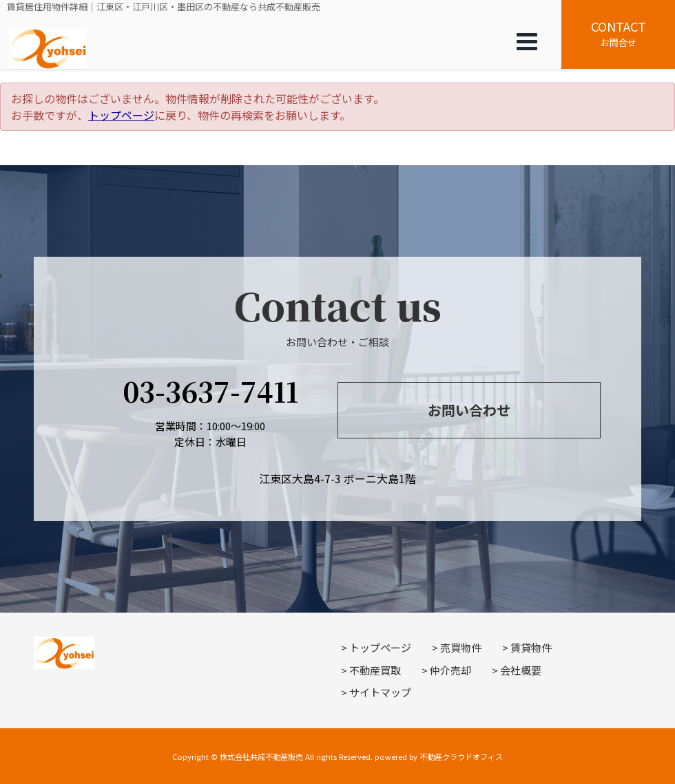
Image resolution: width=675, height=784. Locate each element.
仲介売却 (450, 670)
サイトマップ (380, 692)
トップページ (121, 115)
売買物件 (461, 647)
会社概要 (521, 670)
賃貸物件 (531, 647)
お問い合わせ (469, 410)
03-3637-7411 (210, 391)
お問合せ (618, 33)
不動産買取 (375, 670)
